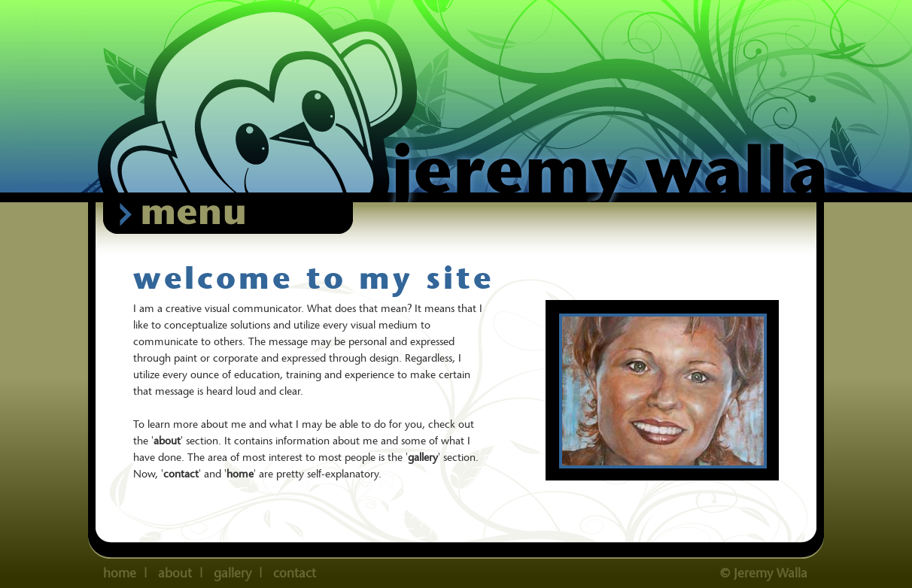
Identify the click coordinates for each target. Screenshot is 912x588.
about (167, 441)
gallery (423, 457)
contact (181, 474)
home (120, 573)
